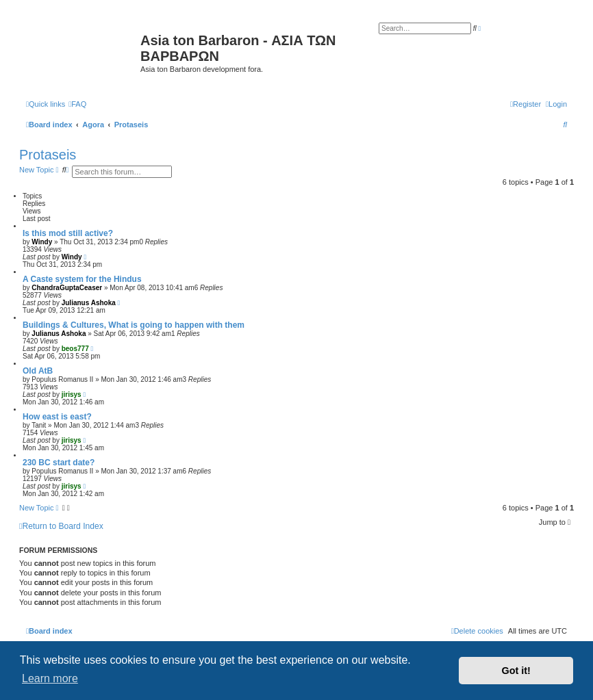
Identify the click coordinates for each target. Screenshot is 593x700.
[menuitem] (77, 104)
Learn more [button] (50, 678)
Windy (42, 242)
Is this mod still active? (68, 233)
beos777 (75, 349)
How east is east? (57, 417)
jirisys (72, 394)
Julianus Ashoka (89, 303)
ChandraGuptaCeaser (67, 288)
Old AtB (38, 371)
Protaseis (48, 155)
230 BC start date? (59, 463)
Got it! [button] (516, 671)
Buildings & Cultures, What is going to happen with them (134, 325)
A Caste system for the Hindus (82, 279)
